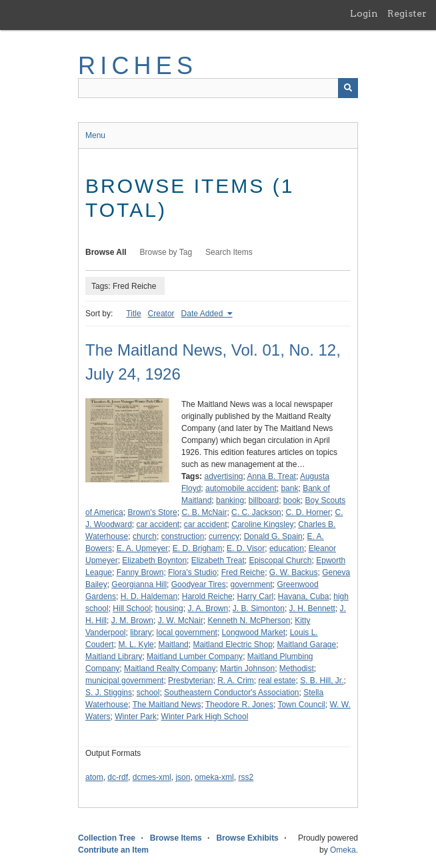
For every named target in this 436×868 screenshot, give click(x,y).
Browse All (106, 252)
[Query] (218, 88)
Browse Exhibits (247, 838)
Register (407, 13)
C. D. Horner (308, 512)
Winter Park (136, 717)
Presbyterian (190, 681)
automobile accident (241, 488)
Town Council (301, 705)
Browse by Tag (166, 252)
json (183, 777)
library (141, 632)
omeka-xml (214, 777)
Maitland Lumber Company (195, 657)
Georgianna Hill (139, 584)
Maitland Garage (307, 644)
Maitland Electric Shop (232, 644)
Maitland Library (114, 657)
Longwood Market (254, 632)
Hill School (132, 608)
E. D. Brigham (198, 548)
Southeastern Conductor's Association (231, 693)
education (287, 548)
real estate (277, 681)
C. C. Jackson (256, 512)
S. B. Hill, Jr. (322, 681)
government (251, 584)
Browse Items (176, 838)
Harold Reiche (207, 596)
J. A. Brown (208, 608)
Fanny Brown (140, 572)
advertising (223, 476)
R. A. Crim (236, 681)
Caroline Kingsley (262, 524)
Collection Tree (107, 838)
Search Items (229, 252)
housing (169, 608)
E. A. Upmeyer (142, 548)
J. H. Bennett (312, 608)
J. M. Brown (132, 620)
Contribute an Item (113, 850)
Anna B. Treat (272, 476)
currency (224, 536)
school (148, 693)
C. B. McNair (204, 512)
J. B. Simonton (259, 608)
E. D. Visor (246, 548)
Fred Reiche (243, 572)
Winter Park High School (205, 717)
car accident (158, 524)
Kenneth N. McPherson (249, 620)
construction (183, 536)
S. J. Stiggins (109, 693)
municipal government (124, 681)
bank (289, 488)
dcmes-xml (152, 777)
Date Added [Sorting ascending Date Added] (203, 314)
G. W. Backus (294, 572)
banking (230, 500)
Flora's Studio (192, 572)
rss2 (246, 777)
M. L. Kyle (136, 644)
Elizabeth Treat (218, 560)
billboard (264, 500)
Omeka (343, 850)
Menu (95, 135)
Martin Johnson (247, 669)
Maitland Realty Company (170, 669)
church (145, 536)
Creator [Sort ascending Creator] (161, 314)
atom (94, 777)
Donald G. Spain (273, 536)
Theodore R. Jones (239, 705)
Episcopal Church (280, 560)
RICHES (138, 66)
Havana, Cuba (304, 596)
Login (364, 13)
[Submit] (348, 88)
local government (187, 632)
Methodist (297, 669)
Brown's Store (152, 512)
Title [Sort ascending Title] (133, 314)
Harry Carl (255, 596)
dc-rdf (118, 777)
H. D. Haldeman (149, 596)
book (292, 500)
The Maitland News (167, 705)
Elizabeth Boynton (154, 560)
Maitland (173, 644)
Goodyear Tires (199, 584)
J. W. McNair (181, 620)
